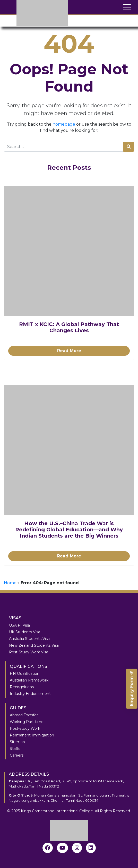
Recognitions (22, 687)
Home (10, 583)
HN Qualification (25, 674)
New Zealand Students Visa (34, 645)
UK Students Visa (25, 632)
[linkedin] (91, 848)
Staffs (15, 749)
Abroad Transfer (24, 715)
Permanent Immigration (32, 735)
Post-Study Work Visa (29, 652)
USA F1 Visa (19, 625)
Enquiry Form (132, 689)
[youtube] (62, 848)
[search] (129, 147)
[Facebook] (48, 848)
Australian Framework (29, 680)
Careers (17, 755)
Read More (69, 351)
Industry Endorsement (30, 694)
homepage (64, 124)
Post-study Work (25, 728)
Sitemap (17, 742)
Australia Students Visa (29, 639)
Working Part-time (27, 722)
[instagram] (77, 848)
